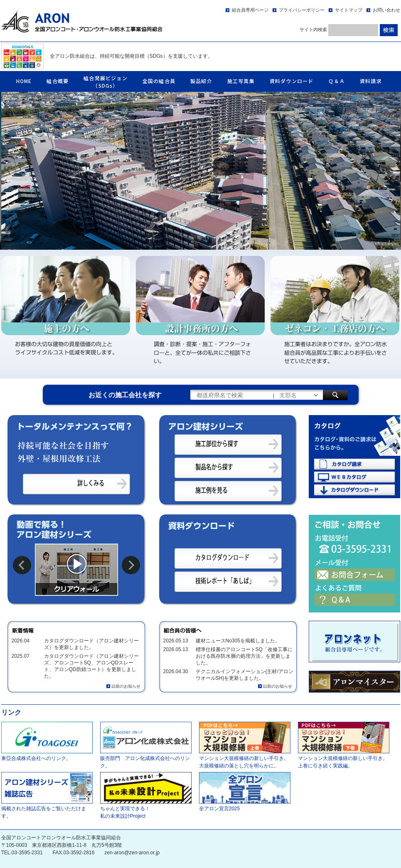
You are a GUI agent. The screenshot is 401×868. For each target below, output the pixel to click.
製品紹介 (201, 81)
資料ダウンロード (292, 81)
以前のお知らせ (126, 686)
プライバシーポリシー (302, 10)
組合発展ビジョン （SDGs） (106, 82)
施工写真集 (241, 81)
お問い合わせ (386, 10)
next (131, 565)
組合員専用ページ (250, 10)
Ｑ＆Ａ (337, 81)
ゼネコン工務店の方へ (335, 314)
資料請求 (371, 81)
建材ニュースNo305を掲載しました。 (238, 641)
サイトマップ (349, 10)
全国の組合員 (159, 81)
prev (22, 565)
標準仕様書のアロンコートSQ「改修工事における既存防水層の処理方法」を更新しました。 (244, 656)
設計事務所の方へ (200, 314)
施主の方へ (66, 314)
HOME (24, 81)
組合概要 (58, 81)
